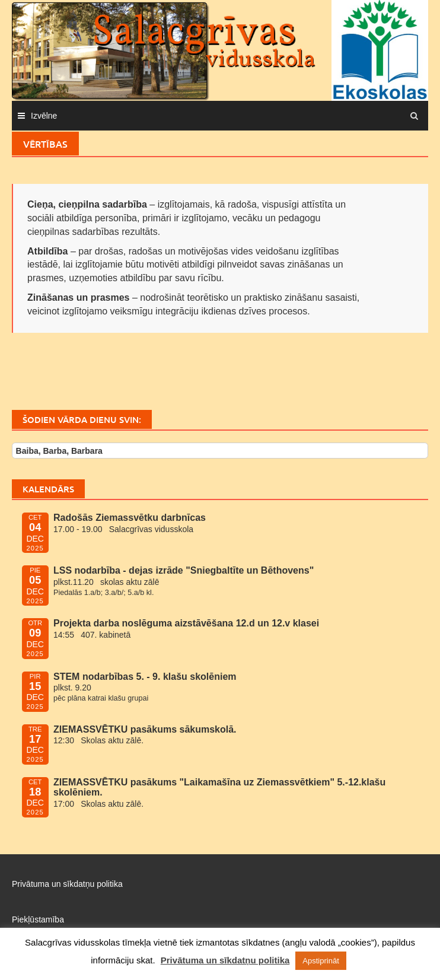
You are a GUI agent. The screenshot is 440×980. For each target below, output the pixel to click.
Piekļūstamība (38, 919)
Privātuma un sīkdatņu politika (67, 884)
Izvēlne (44, 116)
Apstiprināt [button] (321, 961)
